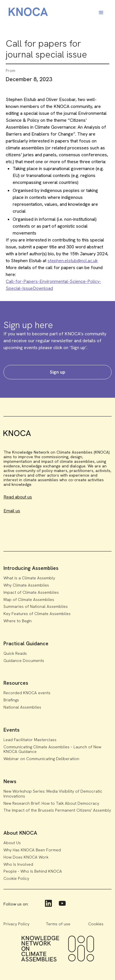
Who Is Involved (18, 864)
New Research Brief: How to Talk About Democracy (51, 803)
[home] (27, 13)
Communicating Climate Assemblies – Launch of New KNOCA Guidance (52, 749)
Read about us (18, 497)
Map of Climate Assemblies (29, 600)
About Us (12, 843)
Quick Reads (15, 653)
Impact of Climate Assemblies (31, 592)
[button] (101, 13)
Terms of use (58, 924)
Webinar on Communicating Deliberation (41, 759)
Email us (12, 511)
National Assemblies (22, 707)
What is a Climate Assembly (29, 578)
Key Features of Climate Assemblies (37, 614)
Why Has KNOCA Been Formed (32, 850)
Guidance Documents (24, 661)
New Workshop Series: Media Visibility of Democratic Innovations (53, 794)
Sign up (57, 372)
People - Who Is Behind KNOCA (33, 871)
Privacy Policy (16, 924)
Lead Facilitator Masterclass (30, 740)
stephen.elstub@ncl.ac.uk (73, 261)
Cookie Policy (16, 878)
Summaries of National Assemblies (36, 606)
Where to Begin (18, 621)
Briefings (11, 700)
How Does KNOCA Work (26, 857)
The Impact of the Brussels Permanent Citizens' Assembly (57, 810)
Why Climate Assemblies (26, 585)
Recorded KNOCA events (27, 693)
